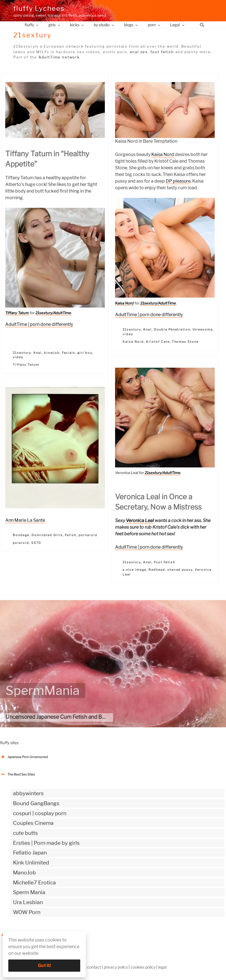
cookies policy (143, 967)
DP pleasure (178, 181)
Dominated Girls (47, 535)
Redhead (157, 570)
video (18, 357)
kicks (77, 25)
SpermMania (43, 690)
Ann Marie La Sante (25, 520)
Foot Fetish (164, 562)
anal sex (139, 52)
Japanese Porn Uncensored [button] (24, 757)
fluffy (32, 25)
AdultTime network (59, 57)
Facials (69, 353)
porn (154, 25)
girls (55, 25)
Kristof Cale (158, 342)
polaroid (21, 543)
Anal (37, 353)
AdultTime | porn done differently (39, 324)
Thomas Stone (185, 342)
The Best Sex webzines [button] (21, 935)
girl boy (85, 353)
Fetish (71, 535)
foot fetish (162, 52)
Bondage (21, 535)
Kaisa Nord (163, 154)
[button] (55, 110)
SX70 (36, 543)
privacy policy (116, 967)
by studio (104, 25)
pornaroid (88, 535)
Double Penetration (172, 329)
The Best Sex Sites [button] (17, 774)
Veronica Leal (140, 520)
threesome (203, 329)
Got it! (44, 965)
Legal (178, 25)
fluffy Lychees (39, 8)
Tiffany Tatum (17, 313)
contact (94, 967)
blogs (131, 25)
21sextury (22, 353)
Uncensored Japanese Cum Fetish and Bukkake (63, 717)
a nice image (134, 570)
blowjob (52, 353)
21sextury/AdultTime (53, 313)
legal (162, 967)
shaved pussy (180, 570)
